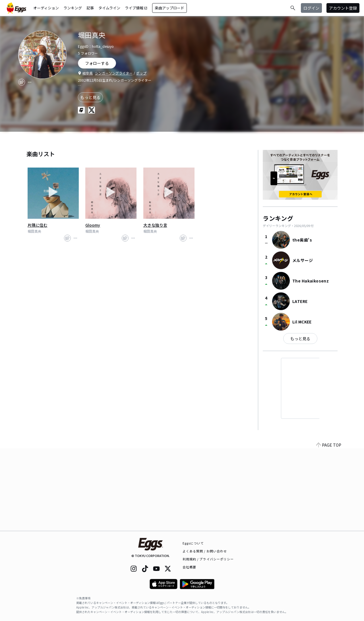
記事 (90, 8)
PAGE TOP (329, 527)
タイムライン (109, 8)
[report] (30, 82)
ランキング (73, 8)
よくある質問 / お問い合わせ (205, 551)
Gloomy (93, 225)
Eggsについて (193, 543)
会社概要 (189, 567)
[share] (22, 82)
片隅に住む (38, 225)
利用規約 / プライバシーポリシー (208, 559)
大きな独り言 (155, 225)
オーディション (46, 8)
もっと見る (90, 97)
